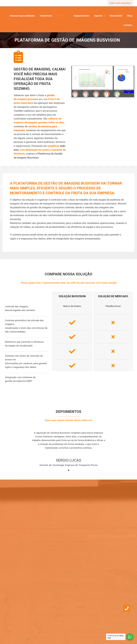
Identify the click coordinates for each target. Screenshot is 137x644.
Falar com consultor (120, 3)
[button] (127, 608)
